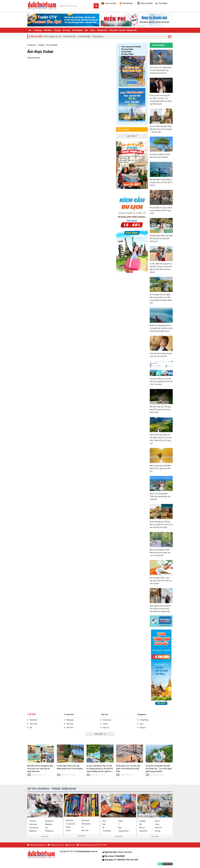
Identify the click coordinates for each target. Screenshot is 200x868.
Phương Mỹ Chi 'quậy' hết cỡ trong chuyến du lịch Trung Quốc (161, 210)
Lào (46, 828)
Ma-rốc (106, 728)
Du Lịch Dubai (52, 45)
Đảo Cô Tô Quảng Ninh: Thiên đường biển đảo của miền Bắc (160, 496)
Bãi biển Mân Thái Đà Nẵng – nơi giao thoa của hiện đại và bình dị (161, 182)
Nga (120, 828)
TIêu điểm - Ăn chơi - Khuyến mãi (123, 30)
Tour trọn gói (109, 3)
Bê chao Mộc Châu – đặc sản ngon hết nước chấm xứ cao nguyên (161, 581)
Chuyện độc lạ (98, 36)
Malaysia (70, 720)
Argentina (143, 831)
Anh (104, 821)
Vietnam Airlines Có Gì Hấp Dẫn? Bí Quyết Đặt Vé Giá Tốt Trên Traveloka (161, 381)
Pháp (120, 821)
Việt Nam (48, 30)
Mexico (142, 828)
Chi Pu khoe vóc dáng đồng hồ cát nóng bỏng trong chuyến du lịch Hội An (161, 70)
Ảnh (86, 30)
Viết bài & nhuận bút (38, 845)
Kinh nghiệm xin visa (53, 36)
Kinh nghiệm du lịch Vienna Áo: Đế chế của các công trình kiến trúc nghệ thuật (160, 609)
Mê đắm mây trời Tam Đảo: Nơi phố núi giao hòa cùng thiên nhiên (161, 410)
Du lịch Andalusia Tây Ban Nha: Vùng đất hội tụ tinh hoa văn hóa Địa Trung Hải (161, 524)
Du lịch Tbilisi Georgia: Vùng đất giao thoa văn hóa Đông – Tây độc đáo (161, 129)
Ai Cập (158, 831)
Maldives (33, 831)
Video (93, 30)
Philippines (49, 831)
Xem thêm (45, 836)
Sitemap (71, 845)
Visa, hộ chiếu (145, 3)
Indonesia (107, 720)
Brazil (157, 821)
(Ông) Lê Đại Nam (125, 852)
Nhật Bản (34, 720)
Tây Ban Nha (123, 831)
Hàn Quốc (34, 724)
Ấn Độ (68, 830)
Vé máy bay (126, 3)
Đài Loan (70, 724)
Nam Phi (70, 728)
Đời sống (66, 30)
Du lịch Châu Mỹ (84, 36)
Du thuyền (161, 3)
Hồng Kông (144, 720)
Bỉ (103, 828)
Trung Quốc (69, 714)
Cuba (157, 824)
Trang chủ (31, 45)
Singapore (142, 714)
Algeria (143, 728)
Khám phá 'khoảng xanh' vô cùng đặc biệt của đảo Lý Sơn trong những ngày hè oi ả (161, 328)
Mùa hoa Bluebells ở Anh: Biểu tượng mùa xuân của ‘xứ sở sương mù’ (160, 553)
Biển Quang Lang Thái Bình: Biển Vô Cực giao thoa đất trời (161, 468)
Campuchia (34, 828)
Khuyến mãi (102, 30)
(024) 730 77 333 (100, 845)
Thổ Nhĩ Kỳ (107, 831)
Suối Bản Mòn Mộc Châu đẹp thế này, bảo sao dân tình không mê (161, 238)
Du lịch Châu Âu (70, 36)
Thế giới (57, 30)
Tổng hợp (38, 30)
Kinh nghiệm (77, 30)
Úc (83, 827)
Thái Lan (104, 714)
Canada (142, 821)
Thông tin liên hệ (57, 845)
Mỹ (31, 728)
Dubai (105, 724)
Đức (142, 724)
